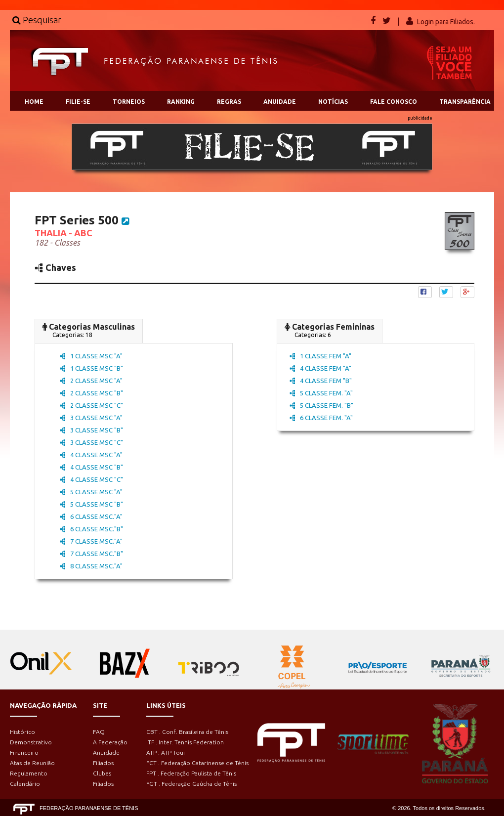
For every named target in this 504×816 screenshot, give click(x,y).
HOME (34, 102)
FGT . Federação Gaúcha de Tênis (191, 784)
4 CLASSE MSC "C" (91, 479)
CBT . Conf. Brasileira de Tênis (187, 732)
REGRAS (229, 102)
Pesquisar (37, 20)
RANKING (181, 102)
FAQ (99, 732)
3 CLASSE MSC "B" (91, 430)
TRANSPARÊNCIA (465, 102)
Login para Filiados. (446, 22)
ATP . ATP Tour (166, 752)
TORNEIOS (129, 102)
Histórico (22, 732)
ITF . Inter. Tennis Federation (185, 742)
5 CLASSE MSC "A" (91, 492)
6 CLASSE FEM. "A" (321, 418)
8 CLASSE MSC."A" (91, 566)
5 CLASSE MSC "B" (91, 504)
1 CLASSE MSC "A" (91, 356)
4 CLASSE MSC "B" (91, 467)
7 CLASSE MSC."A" (91, 541)
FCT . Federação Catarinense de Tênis (197, 763)
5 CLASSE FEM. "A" (321, 393)
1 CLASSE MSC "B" (91, 368)
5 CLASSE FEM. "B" (321, 405)
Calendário (25, 784)
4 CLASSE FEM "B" (321, 381)
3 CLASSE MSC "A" (91, 418)
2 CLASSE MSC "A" (91, 381)
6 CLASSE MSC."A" (91, 516)
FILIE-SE (78, 102)
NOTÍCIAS (333, 102)
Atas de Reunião (32, 763)
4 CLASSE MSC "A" (91, 455)
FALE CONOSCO (394, 102)
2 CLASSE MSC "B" (91, 393)
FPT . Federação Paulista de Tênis (191, 773)
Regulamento (29, 773)
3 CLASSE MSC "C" (91, 442)
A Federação (110, 742)
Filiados (103, 763)
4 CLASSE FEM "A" (320, 368)
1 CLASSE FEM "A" (320, 356)
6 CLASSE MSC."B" (91, 529)
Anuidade (106, 752)
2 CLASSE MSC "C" (91, 405)
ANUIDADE (280, 102)
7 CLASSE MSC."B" (91, 554)
